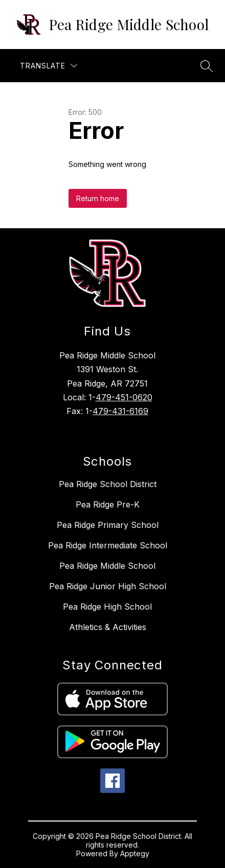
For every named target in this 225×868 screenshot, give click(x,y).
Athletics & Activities (108, 627)
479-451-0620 (124, 397)
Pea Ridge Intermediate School (108, 545)
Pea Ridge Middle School (107, 566)
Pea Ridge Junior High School (108, 586)
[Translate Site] (49, 66)
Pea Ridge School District (108, 484)
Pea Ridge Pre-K (108, 504)
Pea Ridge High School (107, 607)
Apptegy (135, 853)
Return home (98, 198)
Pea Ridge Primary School (108, 525)
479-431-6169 (120, 411)
